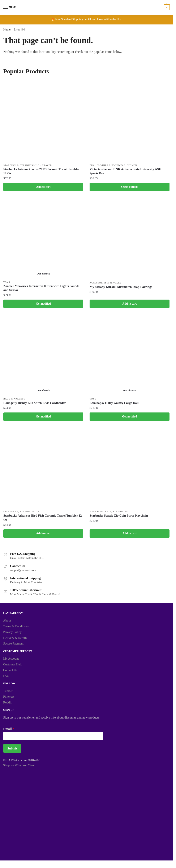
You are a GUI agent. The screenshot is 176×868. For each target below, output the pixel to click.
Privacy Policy (12, 633)
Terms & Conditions (16, 628)
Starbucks (11, 165)
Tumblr (8, 692)
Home (7, 30)
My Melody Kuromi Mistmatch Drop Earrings (121, 287)
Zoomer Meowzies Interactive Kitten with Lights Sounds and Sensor (41, 288)
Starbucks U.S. (30, 165)
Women (132, 165)
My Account (11, 660)
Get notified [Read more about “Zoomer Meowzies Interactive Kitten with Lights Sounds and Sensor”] (43, 304)
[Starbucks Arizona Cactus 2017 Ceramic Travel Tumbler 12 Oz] (43, 121)
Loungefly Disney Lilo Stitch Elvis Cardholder (35, 404)
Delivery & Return (15, 639)
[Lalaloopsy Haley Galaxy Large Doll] (130, 356)
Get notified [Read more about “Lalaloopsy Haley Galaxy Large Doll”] (130, 417)
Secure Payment (13, 645)
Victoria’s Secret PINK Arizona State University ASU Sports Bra (125, 171)
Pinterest (9, 698)
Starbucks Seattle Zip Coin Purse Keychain (119, 517)
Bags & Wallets (14, 400)
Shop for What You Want (19, 767)
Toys (7, 282)
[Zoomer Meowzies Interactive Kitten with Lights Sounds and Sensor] (43, 238)
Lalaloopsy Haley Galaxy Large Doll (114, 404)
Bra (92, 165)
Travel (47, 165)
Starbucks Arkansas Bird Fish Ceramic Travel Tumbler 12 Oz (43, 519)
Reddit (7, 704)
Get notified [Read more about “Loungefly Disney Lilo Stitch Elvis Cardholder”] (43, 417)
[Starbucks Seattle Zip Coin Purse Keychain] (130, 469)
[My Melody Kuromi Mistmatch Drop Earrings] (130, 239)
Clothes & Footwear (111, 165)
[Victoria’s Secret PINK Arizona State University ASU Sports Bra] (130, 121)
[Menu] (9, 7)
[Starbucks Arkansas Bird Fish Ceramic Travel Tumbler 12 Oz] (43, 469)
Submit (12, 750)
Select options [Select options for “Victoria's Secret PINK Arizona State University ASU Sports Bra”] (129, 187)
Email (9, 730)
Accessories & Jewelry (106, 283)
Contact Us (10, 671)
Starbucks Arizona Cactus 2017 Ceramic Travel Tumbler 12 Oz (41, 171)
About (7, 622)
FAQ (6, 677)
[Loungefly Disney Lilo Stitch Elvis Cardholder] (43, 356)
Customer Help (13, 666)
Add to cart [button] (43, 187)
